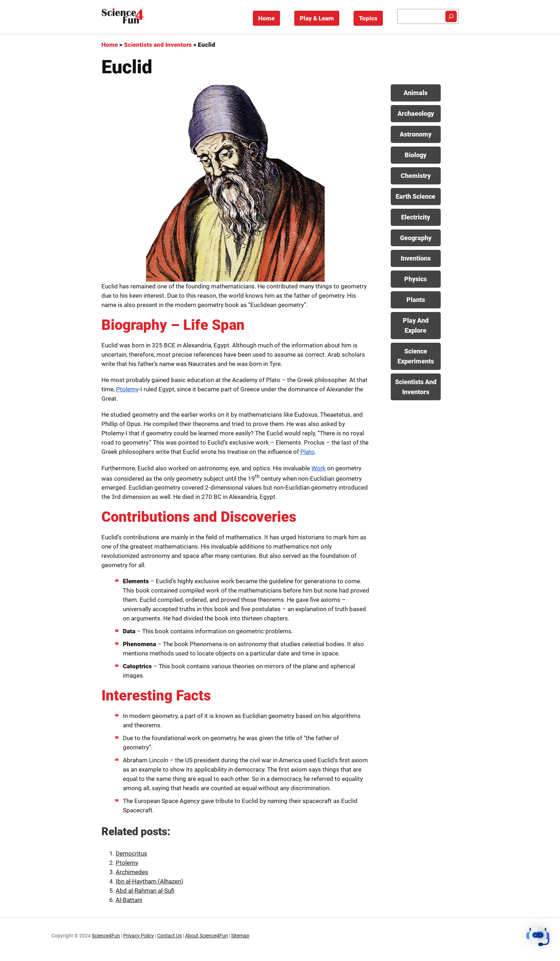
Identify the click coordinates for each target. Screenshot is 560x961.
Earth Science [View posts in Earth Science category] (416, 196)
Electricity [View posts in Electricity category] (416, 217)
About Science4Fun (206, 936)
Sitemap (240, 936)
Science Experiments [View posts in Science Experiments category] (416, 356)
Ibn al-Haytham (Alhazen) (149, 881)
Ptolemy (127, 389)
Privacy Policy (139, 936)
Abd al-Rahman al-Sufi (145, 891)
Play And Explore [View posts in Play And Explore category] (416, 325)
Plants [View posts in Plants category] (416, 300)
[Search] (451, 16)
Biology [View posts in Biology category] (416, 155)
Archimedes (132, 872)
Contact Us (169, 936)
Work (319, 468)
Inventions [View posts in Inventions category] (416, 258)
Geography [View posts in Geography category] (416, 238)
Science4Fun (106, 936)
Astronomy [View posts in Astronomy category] (416, 134)
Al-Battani (129, 900)
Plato (307, 452)
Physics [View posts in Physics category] (416, 279)
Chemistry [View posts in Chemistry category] (416, 176)
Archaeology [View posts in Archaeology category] (416, 113)
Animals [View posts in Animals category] (416, 93)
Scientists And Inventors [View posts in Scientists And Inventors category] (416, 387)
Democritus (131, 853)
